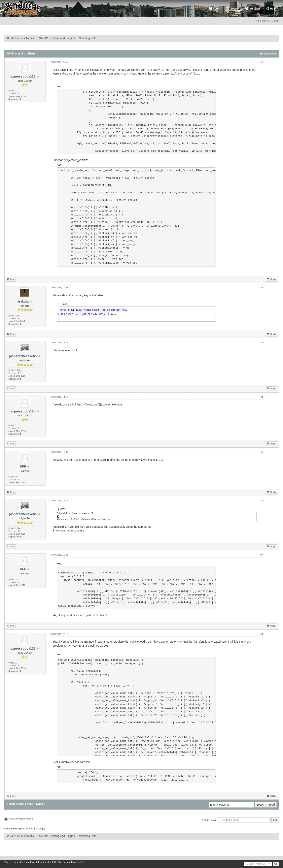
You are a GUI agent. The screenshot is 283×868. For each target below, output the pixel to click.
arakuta (23, 301)
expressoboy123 (23, 76)
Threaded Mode (269, 54)
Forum (215, 9)
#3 (262, 342)
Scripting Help (88, 38)
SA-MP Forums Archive (20, 38)
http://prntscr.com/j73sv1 (185, 74)
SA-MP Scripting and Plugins (57, 38)
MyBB (19, 862)
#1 (262, 62)
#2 (262, 288)
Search (233, 9)
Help (271, 9)
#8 (262, 634)
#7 (262, 555)
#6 (262, 500)
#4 (262, 397)
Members (253, 9)
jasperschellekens (23, 356)
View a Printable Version (21, 819)
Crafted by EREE (31, 862)
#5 (262, 452)
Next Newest (35, 804)
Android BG (51, 862)
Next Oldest (17, 804)
